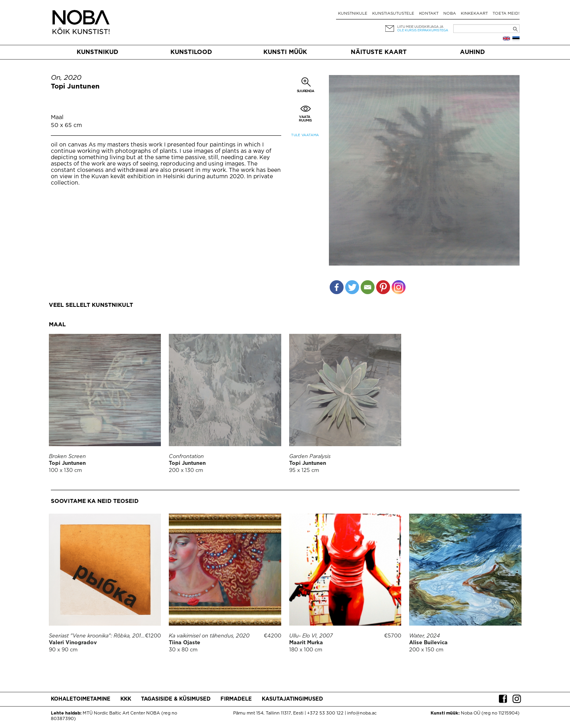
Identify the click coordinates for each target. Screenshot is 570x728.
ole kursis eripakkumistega (423, 30)
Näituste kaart (379, 52)
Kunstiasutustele (393, 14)
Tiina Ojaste (185, 643)
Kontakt (429, 14)
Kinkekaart (474, 14)
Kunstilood (191, 52)
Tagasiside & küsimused (176, 699)
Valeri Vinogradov (73, 643)
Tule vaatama (305, 135)
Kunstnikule (353, 14)
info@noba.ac (362, 713)
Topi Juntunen (75, 87)
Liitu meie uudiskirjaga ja (420, 27)
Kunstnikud (98, 52)
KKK (126, 699)
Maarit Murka (306, 643)
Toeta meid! (506, 14)
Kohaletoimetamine (81, 699)
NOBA (450, 14)
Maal (57, 117)
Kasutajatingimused (292, 699)
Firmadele (236, 699)
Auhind (472, 52)
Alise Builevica (428, 643)
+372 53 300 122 (325, 713)
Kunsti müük (285, 52)
